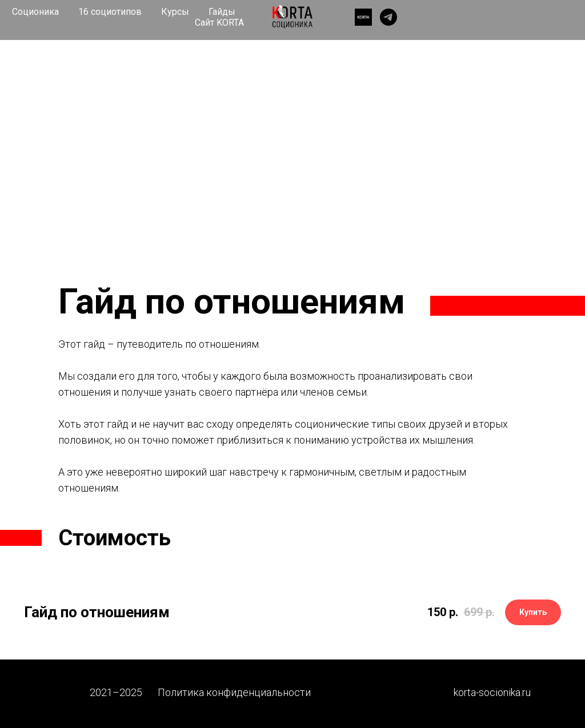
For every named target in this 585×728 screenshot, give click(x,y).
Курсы (175, 12)
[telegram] (388, 17)
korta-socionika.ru (492, 692)
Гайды (222, 12)
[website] (363, 17)
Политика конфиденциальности (234, 692)
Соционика (35, 12)
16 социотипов (110, 12)
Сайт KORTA (219, 23)
